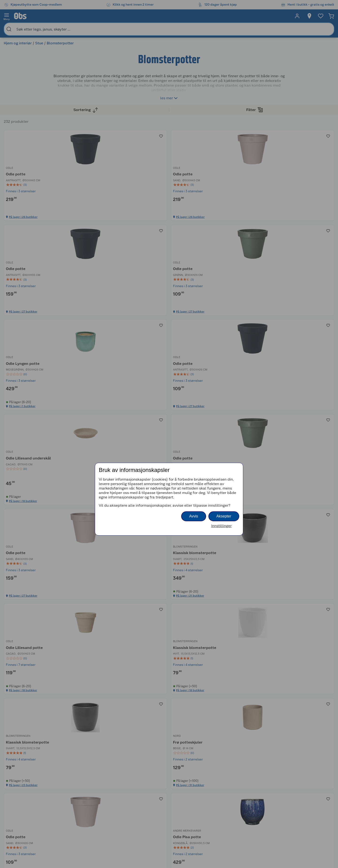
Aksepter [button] (224, 516)
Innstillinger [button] (221, 526)
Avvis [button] (194, 516)
